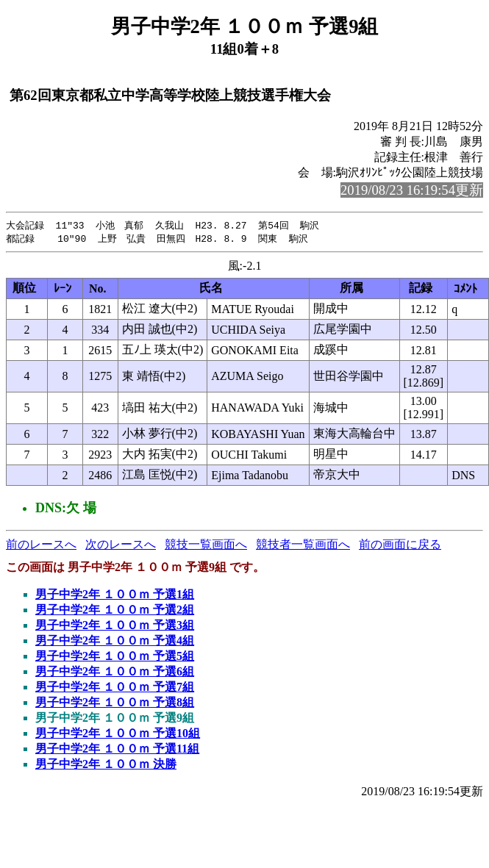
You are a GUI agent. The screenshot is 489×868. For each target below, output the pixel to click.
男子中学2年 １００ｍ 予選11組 (117, 750)
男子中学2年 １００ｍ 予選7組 (115, 688)
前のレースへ (41, 546)
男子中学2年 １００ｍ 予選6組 (115, 673)
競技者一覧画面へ (303, 546)
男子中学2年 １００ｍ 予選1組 (115, 596)
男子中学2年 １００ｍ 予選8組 (115, 704)
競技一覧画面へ (206, 546)
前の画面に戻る (400, 546)
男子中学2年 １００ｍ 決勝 (106, 765)
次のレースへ (121, 546)
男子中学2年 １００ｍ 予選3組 (115, 627)
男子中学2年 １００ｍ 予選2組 (115, 611)
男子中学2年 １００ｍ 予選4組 (115, 642)
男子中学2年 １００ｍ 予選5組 (115, 657)
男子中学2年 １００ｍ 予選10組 (118, 735)
